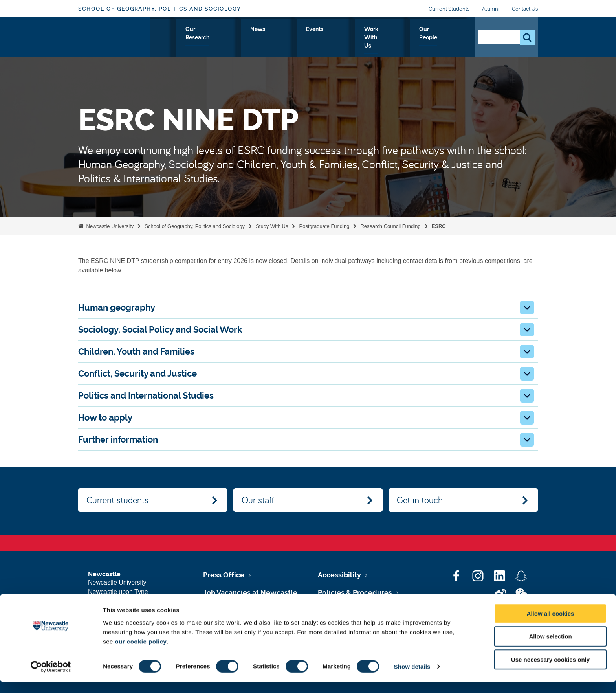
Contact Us (525, 9)
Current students (117, 500)
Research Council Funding (390, 226)
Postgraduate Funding (324, 226)
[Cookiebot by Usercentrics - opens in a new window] (51, 678)
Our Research (277, 38)
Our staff (258, 500)
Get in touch (420, 500)
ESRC (439, 226)
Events (351, 38)
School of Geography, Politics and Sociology (159, 9)
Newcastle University (109, 226)
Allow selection (550, 647)
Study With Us (222, 38)
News (319, 38)
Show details (412, 677)
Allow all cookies (551, 624)
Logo (114, 36)
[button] (527, 308)
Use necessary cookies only (550, 670)
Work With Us (395, 38)
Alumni (491, 9)
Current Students (449, 9)
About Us (174, 38)
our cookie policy (141, 652)
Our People (445, 38)
